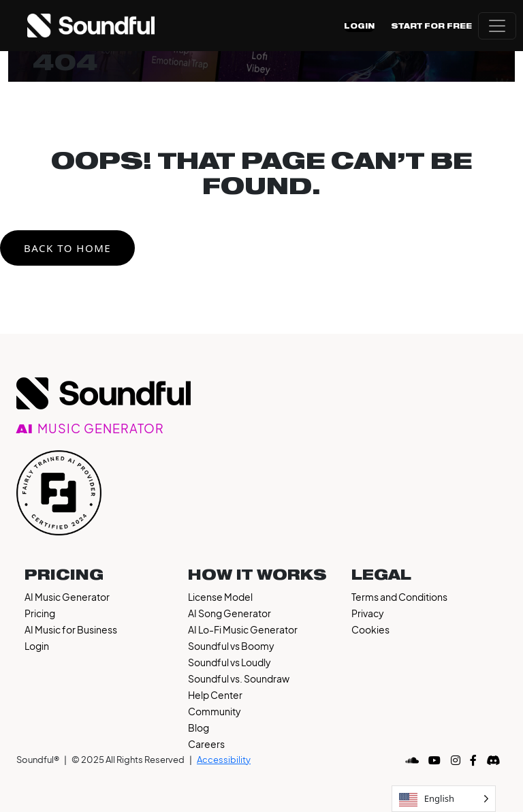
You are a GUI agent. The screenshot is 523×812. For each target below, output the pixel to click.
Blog (199, 728)
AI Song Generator (229, 613)
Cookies (370, 629)
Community (215, 711)
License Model (220, 597)
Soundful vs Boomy (231, 646)
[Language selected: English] (444, 799)
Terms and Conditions (399, 597)
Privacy (368, 613)
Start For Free (431, 27)
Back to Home (67, 248)
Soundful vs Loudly (229, 662)
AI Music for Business (71, 629)
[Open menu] (497, 26)
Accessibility (224, 760)
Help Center (215, 695)
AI (90, 430)
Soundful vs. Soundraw (239, 678)
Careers (206, 744)
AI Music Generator (67, 597)
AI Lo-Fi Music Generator (243, 629)
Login (359, 27)
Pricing (40, 613)
